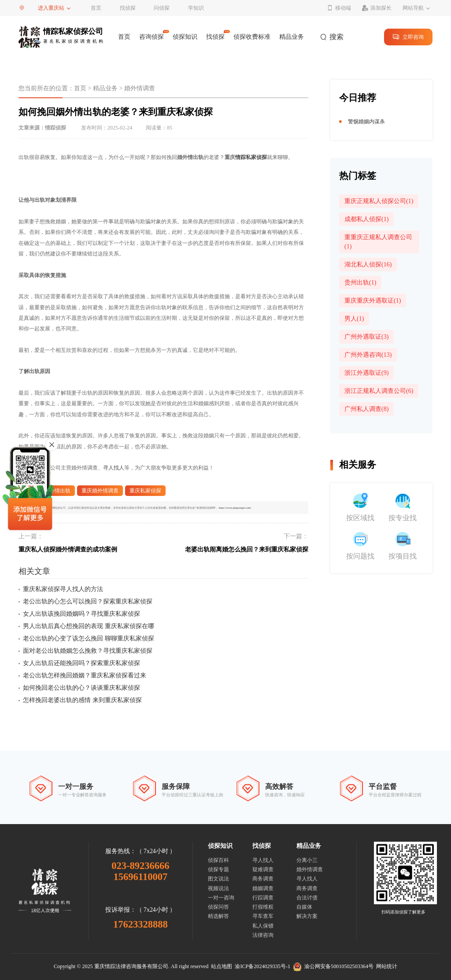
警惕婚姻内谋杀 (366, 122)
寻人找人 (114, 468)
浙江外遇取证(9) (366, 373)
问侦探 (162, 8)
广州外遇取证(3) (366, 337)
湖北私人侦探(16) (368, 264)
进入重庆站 (51, 8)
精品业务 (292, 37)
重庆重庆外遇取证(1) (373, 301)
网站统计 (387, 966)
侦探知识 (185, 37)
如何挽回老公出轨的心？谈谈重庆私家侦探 (81, 688)
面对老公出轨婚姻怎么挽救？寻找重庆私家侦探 (88, 651)
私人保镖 (263, 926)
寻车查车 (263, 916)
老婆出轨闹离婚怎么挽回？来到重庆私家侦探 (247, 549)
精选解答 (218, 916)
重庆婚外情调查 (100, 491)
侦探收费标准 (252, 37)
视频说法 (218, 888)
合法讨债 (307, 898)
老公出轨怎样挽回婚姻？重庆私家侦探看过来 (85, 675)
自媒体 (304, 907)
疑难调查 (263, 869)
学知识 (196, 8)
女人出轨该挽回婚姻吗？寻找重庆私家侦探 (81, 614)
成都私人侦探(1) (366, 219)
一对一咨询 (221, 898)
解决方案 (307, 916)
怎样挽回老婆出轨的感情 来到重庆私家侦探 (82, 700)
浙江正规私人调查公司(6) (379, 391)
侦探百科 (218, 860)
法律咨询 (263, 935)
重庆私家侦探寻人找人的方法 (63, 589)
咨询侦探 (152, 37)
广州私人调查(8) (366, 409)
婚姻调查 (263, 888)
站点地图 (222, 966)
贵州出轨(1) (360, 283)
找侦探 (128, 8)
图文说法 (218, 879)
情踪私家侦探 (251, 157)
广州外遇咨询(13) (368, 355)
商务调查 (263, 879)
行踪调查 (263, 898)
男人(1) (354, 319)
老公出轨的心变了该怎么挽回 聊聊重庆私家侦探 (89, 638)
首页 (96, 8)
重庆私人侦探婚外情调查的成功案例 (68, 549)
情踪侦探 (55, 128)
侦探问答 (218, 907)
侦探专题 (218, 869)
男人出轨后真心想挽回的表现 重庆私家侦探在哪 (89, 626)
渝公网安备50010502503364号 (333, 966)
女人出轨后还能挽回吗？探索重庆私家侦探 (81, 663)
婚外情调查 (140, 88)
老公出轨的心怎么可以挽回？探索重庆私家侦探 (88, 601)
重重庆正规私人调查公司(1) (378, 242)
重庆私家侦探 (145, 491)
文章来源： (42, 128)
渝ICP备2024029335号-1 (262, 966)
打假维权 (263, 907)
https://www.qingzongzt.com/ (235, 508)
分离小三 (307, 860)
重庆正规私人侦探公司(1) (379, 201)
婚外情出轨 (57, 491)
